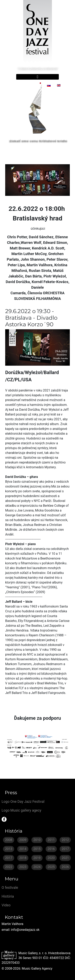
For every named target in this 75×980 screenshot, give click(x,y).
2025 (51, 867)
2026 (65, 867)
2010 (37, 840)
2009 (23, 840)
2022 (9, 867)
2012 (65, 840)
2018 (23, 858)
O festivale (10, 888)
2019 (37, 858)
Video (6, 905)
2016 (51, 849)
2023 (23, 867)
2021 (65, 858)
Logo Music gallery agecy (21, 810)
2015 (37, 849)
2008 (9, 840)
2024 (37, 867)
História (8, 896)
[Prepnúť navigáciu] (37, 77)
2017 (65, 849)
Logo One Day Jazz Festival (23, 802)
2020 (51, 858)
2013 (9, 849)
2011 (51, 840)
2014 (23, 849)
